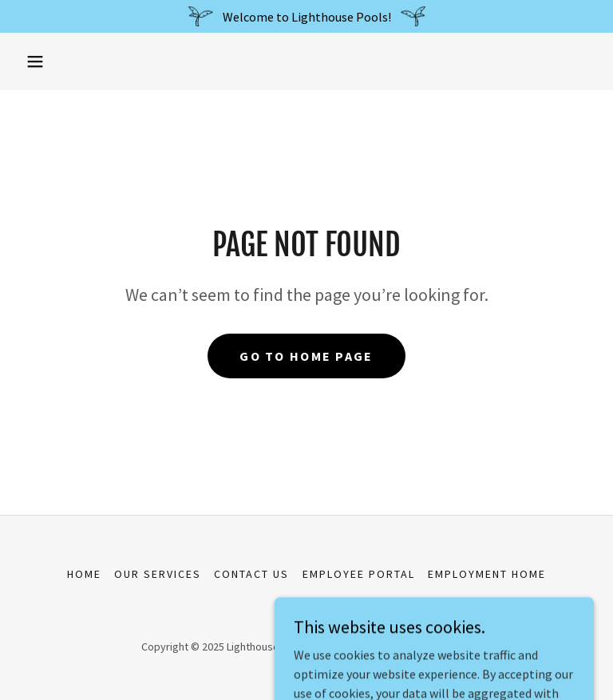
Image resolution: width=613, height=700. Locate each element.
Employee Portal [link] (359, 574)
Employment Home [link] (487, 574)
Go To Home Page (306, 356)
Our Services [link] (158, 574)
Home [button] (84, 574)
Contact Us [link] (251, 574)
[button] (35, 61)
